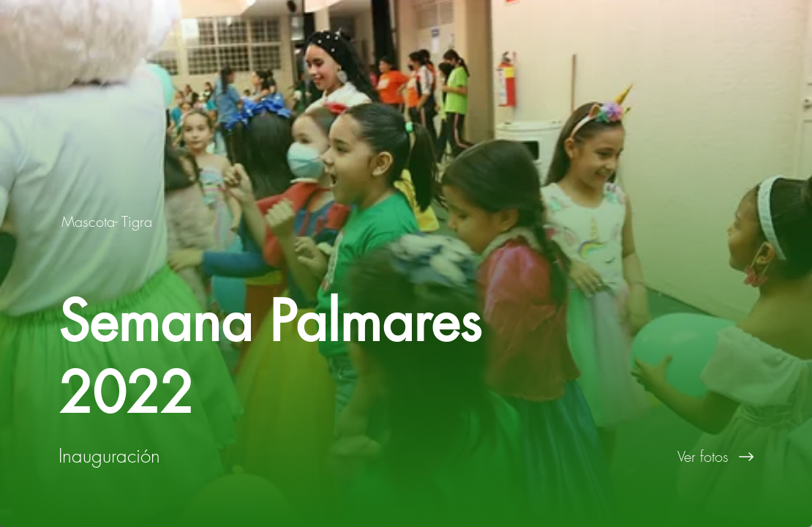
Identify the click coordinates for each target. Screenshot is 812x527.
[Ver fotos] (609, 457)
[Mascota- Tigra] (108, 221)
